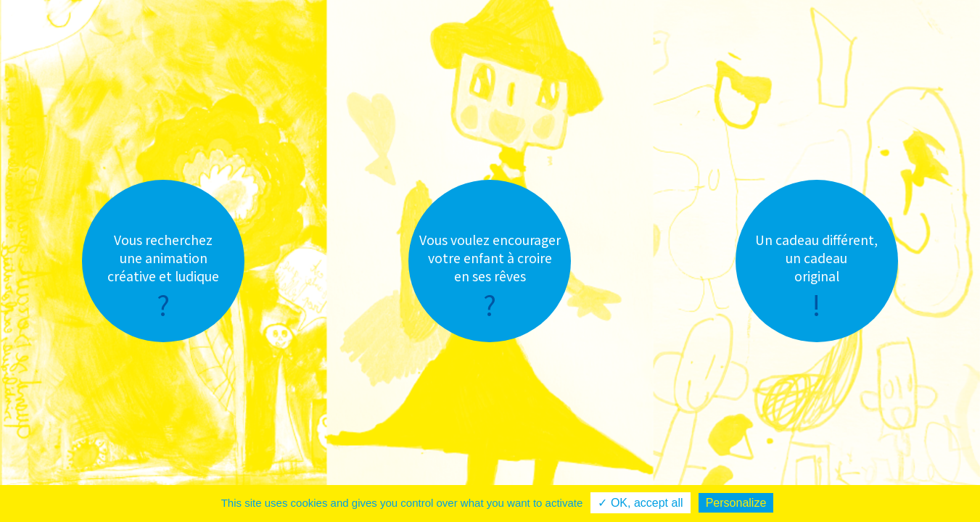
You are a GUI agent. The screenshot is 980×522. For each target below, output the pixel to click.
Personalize (736, 503)
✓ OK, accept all (640, 503)
